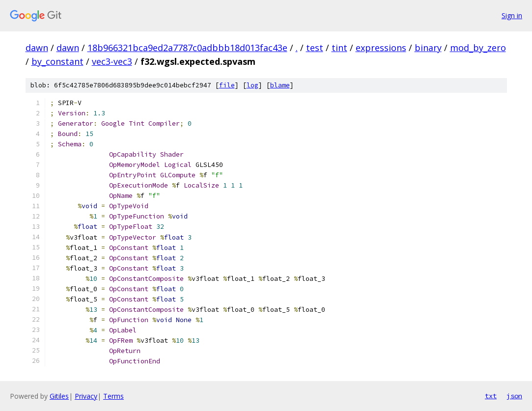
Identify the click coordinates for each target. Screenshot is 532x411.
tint (339, 48)
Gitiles (59, 396)
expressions (381, 48)
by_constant (57, 61)
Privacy (86, 396)
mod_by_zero (478, 48)
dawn (37, 48)
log (252, 85)
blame (280, 85)
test (315, 48)
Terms (113, 396)
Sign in (512, 15)
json (514, 396)
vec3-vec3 (112, 61)
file (227, 85)
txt (491, 396)
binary (428, 48)
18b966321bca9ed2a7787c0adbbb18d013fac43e (187, 48)
